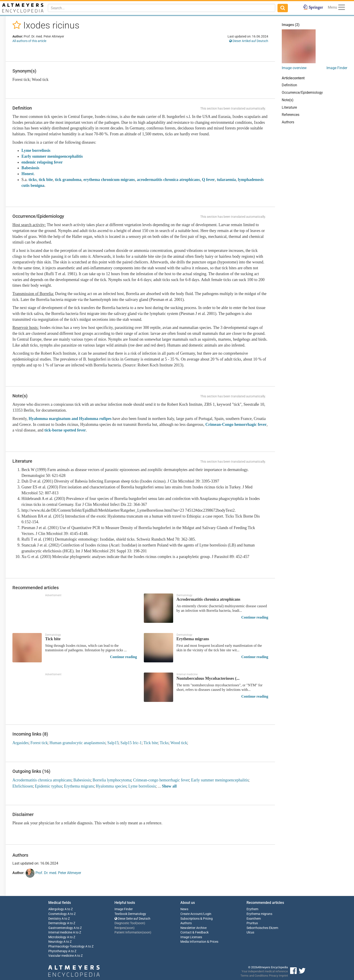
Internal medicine (60, 932)
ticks (33, 180)
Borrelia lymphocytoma (112, 780)
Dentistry (55, 919)
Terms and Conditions (254, 976)
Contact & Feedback (194, 932)
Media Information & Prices (199, 942)
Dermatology (57, 923)
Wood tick (179, 743)
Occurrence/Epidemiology (302, 93)
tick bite (46, 180)
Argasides (21, 743)
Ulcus (250, 932)
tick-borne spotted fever (65, 430)
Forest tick (39, 743)
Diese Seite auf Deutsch (132, 919)
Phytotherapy (58, 951)
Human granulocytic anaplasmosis (77, 743)
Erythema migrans (79, 786)
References (291, 115)
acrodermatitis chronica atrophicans (168, 180)
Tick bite (151, 743)
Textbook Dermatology (130, 914)
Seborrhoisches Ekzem (262, 928)
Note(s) (288, 100)
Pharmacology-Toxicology (66, 946)
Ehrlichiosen (23, 786)
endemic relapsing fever (42, 162)
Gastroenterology (61, 928)
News (184, 909)
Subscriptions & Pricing (197, 919)
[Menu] (342, 8)
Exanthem (254, 919)
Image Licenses (191, 937)
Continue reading (255, 617)
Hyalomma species (111, 786)
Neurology (56, 942)
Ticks (164, 743)
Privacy (274, 976)
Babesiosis (30, 168)
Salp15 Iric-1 (131, 743)
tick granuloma (68, 180)
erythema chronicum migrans (109, 180)
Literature (289, 107)
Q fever (208, 180)
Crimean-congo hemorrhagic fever (161, 780)
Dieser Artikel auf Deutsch (249, 41)
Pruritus (252, 923)
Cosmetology (58, 914)
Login (207, 914)
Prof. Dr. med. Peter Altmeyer (53, 873)
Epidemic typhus (48, 786)
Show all (169, 786)
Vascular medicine (61, 956)
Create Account (191, 914)
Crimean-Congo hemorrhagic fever (236, 424)
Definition (289, 85)
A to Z (69, 909)
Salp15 (113, 743)
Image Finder (337, 68)
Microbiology (57, 937)
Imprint (283, 976)
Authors (288, 122)
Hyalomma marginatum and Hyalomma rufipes (71, 419)
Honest (28, 174)
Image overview (294, 68)
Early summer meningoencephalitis (52, 156)
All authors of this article (29, 41)
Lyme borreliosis (36, 150)
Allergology (56, 909)
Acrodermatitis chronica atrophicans (42, 780)
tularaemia (226, 180)
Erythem (252, 909)
